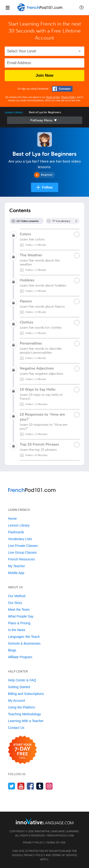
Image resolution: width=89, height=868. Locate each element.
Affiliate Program (20, 657)
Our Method (17, 596)
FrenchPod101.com (60, 835)
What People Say (21, 616)
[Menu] (8, 7)
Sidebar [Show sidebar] (45, 120)
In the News (17, 630)
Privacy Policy (68, 97)
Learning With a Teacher (26, 721)
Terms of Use (53, 97)
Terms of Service (64, 855)
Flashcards (16, 532)
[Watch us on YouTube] (21, 786)
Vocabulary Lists (20, 539)
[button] (81, 7)
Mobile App (16, 573)
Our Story (15, 603)
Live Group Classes (22, 552)
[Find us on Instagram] (49, 786)
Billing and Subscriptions (26, 694)
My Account (16, 701)
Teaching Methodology (24, 714)
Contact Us (16, 728)
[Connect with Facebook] (62, 89)
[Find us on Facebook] (30, 786)
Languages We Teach (24, 637)
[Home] (40, 11)
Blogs (12, 650)
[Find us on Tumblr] (40, 786)
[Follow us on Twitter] (12, 786)
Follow (47, 187)
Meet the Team (19, 610)
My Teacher (16, 566)
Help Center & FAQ (22, 680)
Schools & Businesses (24, 643)
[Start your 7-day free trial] (22, 750)
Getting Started (19, 687)
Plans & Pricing (19, 623)
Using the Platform (21, 707)
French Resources (21, 559)
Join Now (45, 75)
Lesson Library (14, 112)
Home (12, 519)
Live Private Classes (23, 546)
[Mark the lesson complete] (77, 234)
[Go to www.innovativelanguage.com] (45, 821)
